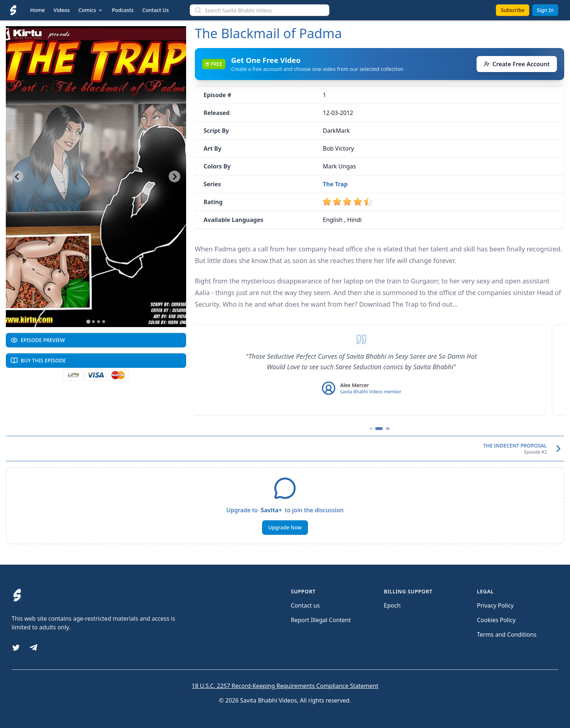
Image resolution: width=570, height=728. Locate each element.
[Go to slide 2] (93, 322)
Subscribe (512, 10)
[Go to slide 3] (99, 322)
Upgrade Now (285, 527)
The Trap (335, 184)
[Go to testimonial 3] (388, 429)
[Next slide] (174, 176)
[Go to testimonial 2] (380, 429)
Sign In (545, 10)
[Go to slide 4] (104, 322)
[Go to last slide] (17, 176)
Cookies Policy (496, 620)
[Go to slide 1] (88, 321)
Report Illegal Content (321, 620)
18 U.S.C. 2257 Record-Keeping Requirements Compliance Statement (285, 686)
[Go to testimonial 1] (371, 429)
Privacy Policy (495, 605)
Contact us (305, 605)
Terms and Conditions (507, 634)
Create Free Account (517, 64)
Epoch (392, 605)
